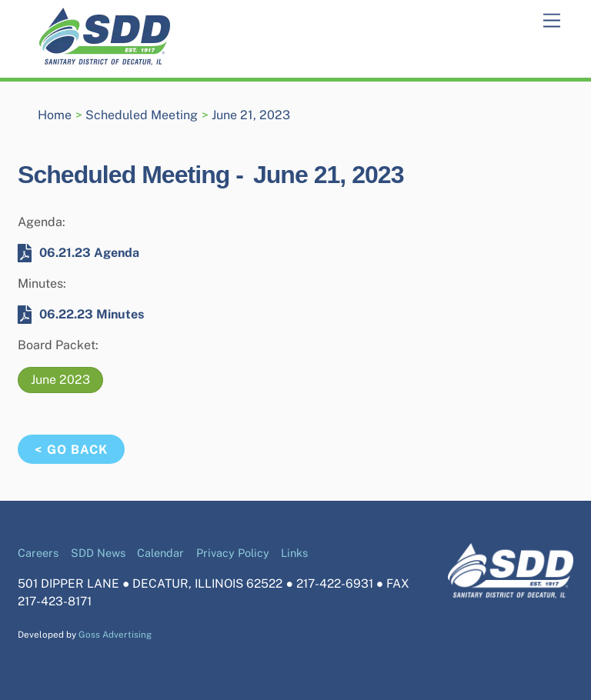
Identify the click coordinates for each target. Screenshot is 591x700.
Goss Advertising (115, 635)
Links (294, 553)
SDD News (98, 553)
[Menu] (552, 21)
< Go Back (71, 450)
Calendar (160, 553)
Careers (38, 553)
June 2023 (60, 380)
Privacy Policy (233, 553)
